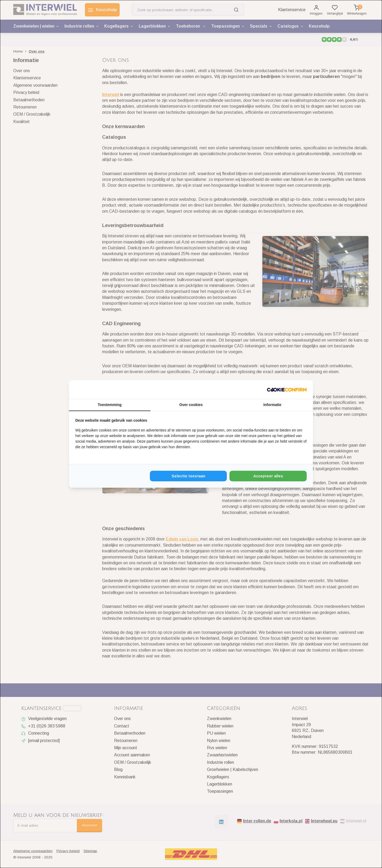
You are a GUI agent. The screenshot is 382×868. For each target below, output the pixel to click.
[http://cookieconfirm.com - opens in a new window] (287, 390)
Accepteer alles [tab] (268, 476)
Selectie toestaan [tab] (188, 476)
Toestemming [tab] (110, 405)
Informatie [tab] (272, 405)
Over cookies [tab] (191, 405)
